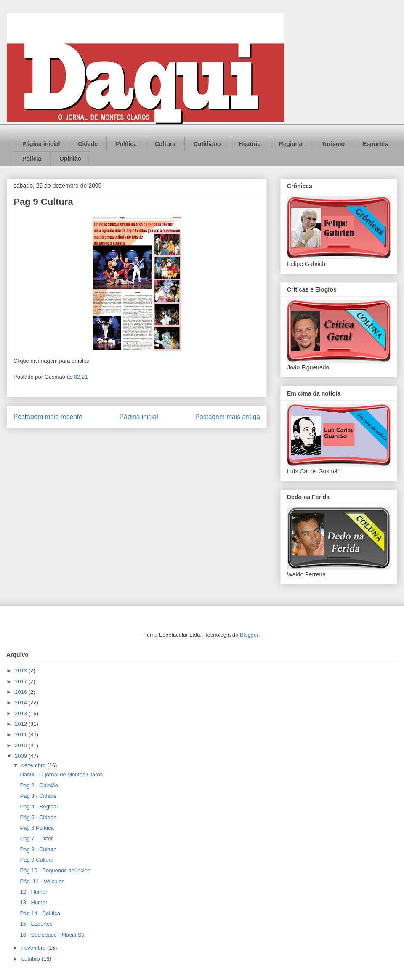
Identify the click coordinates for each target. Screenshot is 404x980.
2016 (22, 692)
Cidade (88, 144)
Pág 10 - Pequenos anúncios (55, 870)
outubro (32, 959)
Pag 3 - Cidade (38, 796)
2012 (22, 724)
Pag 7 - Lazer (36, 838)
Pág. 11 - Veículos (42, 881)
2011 (22, 734)
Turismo (333, 144)
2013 (22, 713)
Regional (291, 144)
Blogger (249, 635)
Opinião (70, 159)
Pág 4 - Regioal (39, 806)
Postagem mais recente (48, 417)
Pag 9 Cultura (37, 860)
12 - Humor (33, 892)
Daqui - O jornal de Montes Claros (61, 774)
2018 (22, 671)
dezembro (34, 765)
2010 (22, 745)
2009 (22, 756)
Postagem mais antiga (228, 417)
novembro (34, 948)
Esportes (375, 144)
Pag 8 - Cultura (38, 849)
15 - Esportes (36, 924)
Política (126, 144)
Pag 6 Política (37, 828)
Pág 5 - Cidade (38, 817)
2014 (22, 702)
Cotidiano (207, 144)
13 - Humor (33, 902)
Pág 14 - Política (40, 913)
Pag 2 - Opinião (39, 785)
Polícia (32, 159)
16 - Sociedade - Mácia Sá (52, 935)
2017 (22, 681)
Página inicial (41, 144)
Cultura (165, 144)
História (250, 144)
